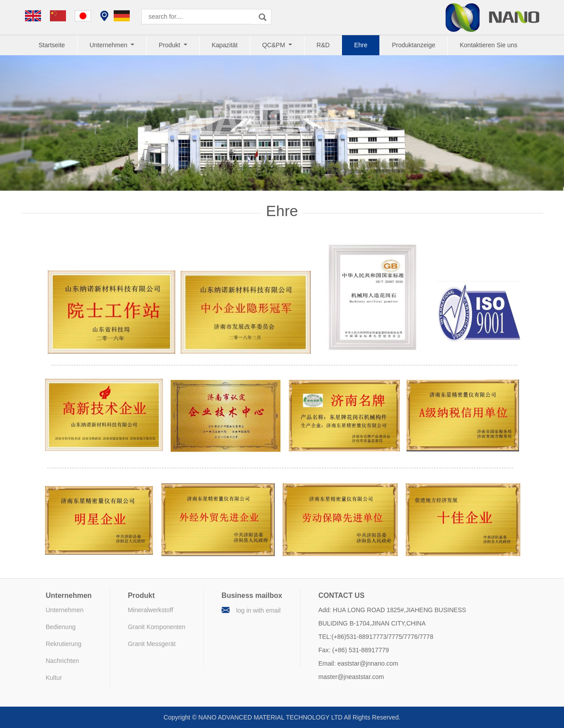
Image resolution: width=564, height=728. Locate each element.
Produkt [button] (170, 45)
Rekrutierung (64, 644)
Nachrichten (63, 661)
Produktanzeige (414, 45)
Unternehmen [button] (109, 45)
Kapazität (225, 45)
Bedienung (61, 627)
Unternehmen (65, 610)
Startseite (52, 45)
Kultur (54, 678)
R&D (323, 45)
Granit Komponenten (157, 627)
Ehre (361, 45)
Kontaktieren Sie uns (488, 45)
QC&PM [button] (274, 45)
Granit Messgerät (152, 644)
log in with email (259, 610)
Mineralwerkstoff (151, 610)
